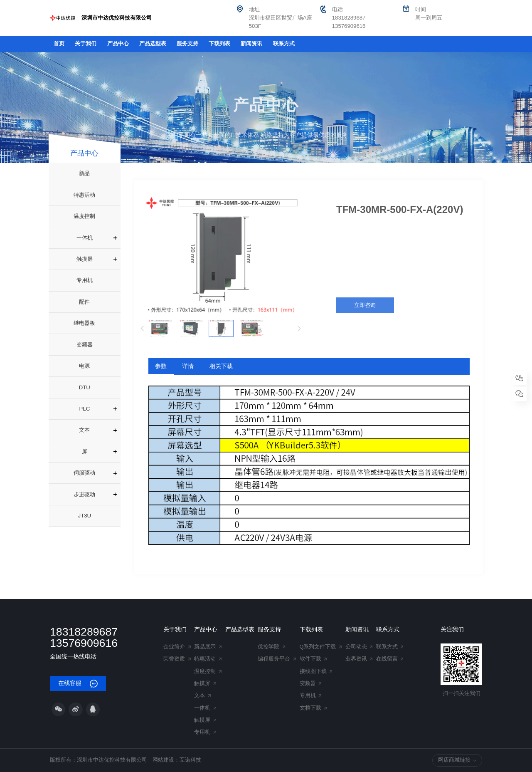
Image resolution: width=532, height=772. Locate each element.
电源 (84, 366)
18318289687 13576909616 (84, 637)
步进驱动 (84, 494)
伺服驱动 (84, 473)
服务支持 (187, 44)
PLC (85, 409)
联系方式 (284, 44)
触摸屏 (85, 259)
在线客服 (78, 684)
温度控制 (84, 216)
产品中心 (118, 44)
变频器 (85, 345)
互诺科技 (190, 760)
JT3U (85, 516)
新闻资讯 (251, 44)
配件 (84, 302)
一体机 (85, 238)
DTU (85, 387)
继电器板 (84, 323)
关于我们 (86, 44)
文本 (84, 430)
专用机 (85, 280)
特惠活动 (84, 195)
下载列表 (219, 44)
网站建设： (166, 760)
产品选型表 (153, 44)
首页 (59, 44)
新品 (84, 173)
